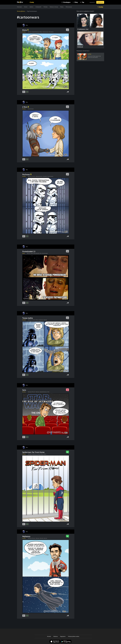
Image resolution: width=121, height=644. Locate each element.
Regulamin (63, 636)
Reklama (56, 636)
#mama (34, 320)
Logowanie (92, 2)
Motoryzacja (69, 7)
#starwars (30, 32)
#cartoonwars (46, 32)
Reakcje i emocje (54, 7)
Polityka (46, 7)
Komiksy (24, 32)
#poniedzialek (36, 253)
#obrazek (30, 320)
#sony (42, 454)
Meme (24, 253)
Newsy (62, 7)
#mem (32, 253)
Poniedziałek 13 (29, 251)
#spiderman (35, 454)
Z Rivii (26, 107)
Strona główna (21, 11)
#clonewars (51, 32)
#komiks (45, 320)
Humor (26, 7)
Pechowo (27, 174)
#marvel (39, 454)
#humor (29, 253)
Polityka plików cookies (74, 636)
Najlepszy (26, 536)
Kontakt (49, 636)
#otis (41, 253)
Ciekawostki (38, 7)
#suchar (34, 176)
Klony (25, 30)
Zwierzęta (19, 7)
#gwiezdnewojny (36, 32)
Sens (24, 390)
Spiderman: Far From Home (33, 452)
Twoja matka (28, 318)
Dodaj (32, 2)
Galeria (31, 7)
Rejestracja (100, 2)
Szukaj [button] (101, 7)
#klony (41, 32)
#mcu (45, 454)
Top (83, 2)
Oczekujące (67, 2)
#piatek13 (45, 176)
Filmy (76, 2)
